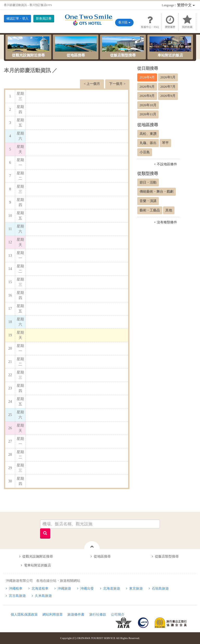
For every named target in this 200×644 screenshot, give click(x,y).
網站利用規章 (53, 614)
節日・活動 (148, 182)
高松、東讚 (148, 134)
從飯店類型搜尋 (123, 47)
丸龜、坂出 (148, 143)
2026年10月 (148, 105)
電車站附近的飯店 (37, 565)
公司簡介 (118, 614)
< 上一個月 (92, 84)
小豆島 (145, 152)
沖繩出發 (87, 588)
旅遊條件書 (76, 614)
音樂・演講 (148, 201)
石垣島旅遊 (160, 588)
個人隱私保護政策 (24, 614)
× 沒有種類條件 (165, 222)
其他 (169, 210)
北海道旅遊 (112, 588)
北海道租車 (40, 588)
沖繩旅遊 (64, 588)
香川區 (124, 22)
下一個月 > (117, 84)
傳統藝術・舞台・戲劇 (157, 191)
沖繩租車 (16, 588)
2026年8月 (147, 96)
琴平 (165, 143)
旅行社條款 (98, 614)
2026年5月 (168, 77)
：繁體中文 (178, 5)
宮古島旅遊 (17, 596)
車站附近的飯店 (170, 47)
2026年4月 (147, 77)
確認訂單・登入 (17, 18)
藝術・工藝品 (150, 210)
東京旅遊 (136, 588)
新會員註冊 (44, 18)
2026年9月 (168, 96)
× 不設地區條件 (165, 164)
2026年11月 (148, 114)
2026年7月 (168, 87)
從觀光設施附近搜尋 (28, 47)
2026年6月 (147, 87)
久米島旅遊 (43, 596)
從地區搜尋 (76, 47)
